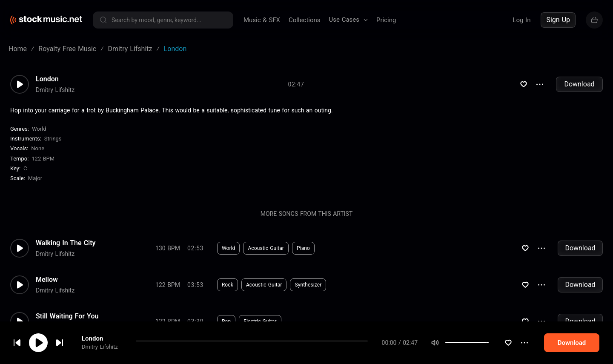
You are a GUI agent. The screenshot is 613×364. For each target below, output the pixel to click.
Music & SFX (262, 20)
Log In (521, 20)
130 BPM (168, 248)
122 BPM (43, 159)
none (38, 148)
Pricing (386, 20)
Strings (53, 139)
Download (579, 84)
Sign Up (558, 20)
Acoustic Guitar (266, 248)
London (92, 339)
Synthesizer (308, 285)
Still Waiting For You (67, 316)
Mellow (47, 280)
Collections (305, 20)
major (35, 178)
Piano (303, 248)
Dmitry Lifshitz (100, 347)
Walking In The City (66, 243)
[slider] (517, 343)
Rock (228, 285)
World (39, 129)
